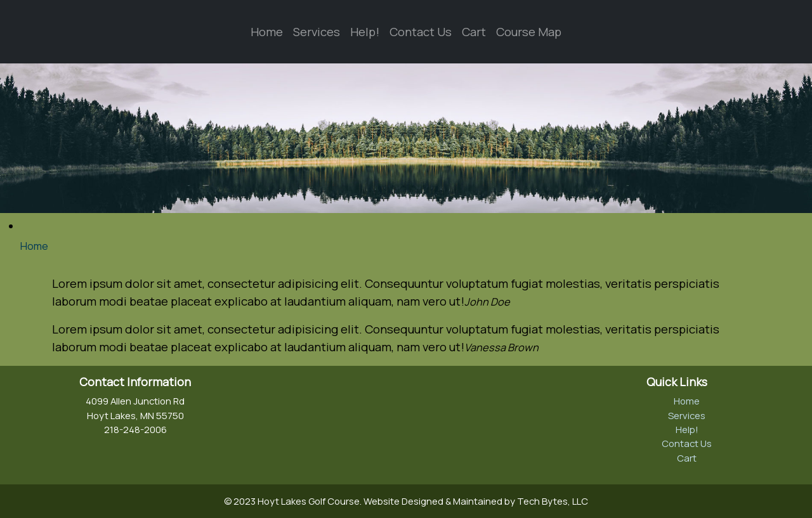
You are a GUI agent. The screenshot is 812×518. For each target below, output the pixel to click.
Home (267, 32)
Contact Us (421, 32)
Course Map (529, 32)
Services (317, 32)
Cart (474, 32)
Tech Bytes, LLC (553, 501)
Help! (365, 32)
